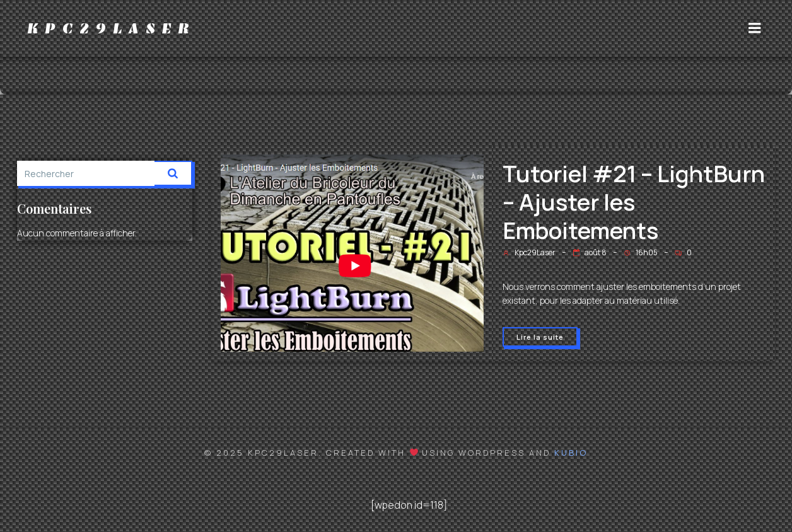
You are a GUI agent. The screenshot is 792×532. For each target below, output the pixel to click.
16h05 (641, 252)
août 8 (590, 252)
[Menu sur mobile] (755, 28)
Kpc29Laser (529, 252)
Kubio (571, 453)
